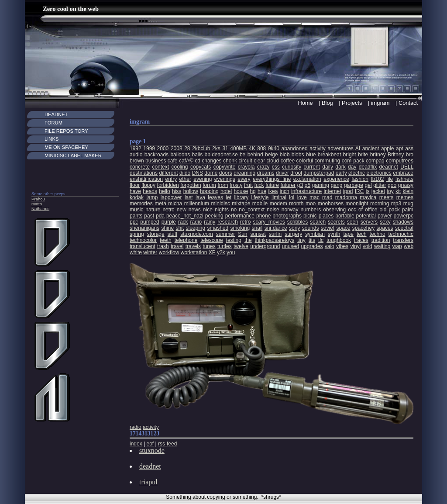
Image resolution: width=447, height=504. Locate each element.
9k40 (274, 148)
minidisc (221, 204)
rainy (210, 222)
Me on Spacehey (66, 147)
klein (408, 191)
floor (135, 185)
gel (368, 185)
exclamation (307, 179)
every (244, 179)
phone (263, 216)
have (135, 191)
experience (336, 179)
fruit (248, 185)
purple (169, 222)
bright (350, 155)
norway (290, 210)
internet (332, 191)
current (312, 167)
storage (156, 234)
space (343, 228)
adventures (340, 148)
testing (234, 240)
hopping (209, 191)
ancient (371, 148)
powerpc (404, 216)
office (371, 210)
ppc (134, 222)
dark (340, 167)
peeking (214, 216)
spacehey (363, 228)
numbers (311, 210)
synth (334, 234)
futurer (288, 185)
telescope (211, 240)
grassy (406, 185)
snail (257, 228)
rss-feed (167, 444)
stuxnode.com (197, 234)
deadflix (368, 167)
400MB (238, 148)
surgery (293, 234)
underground (265, 246)
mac (315, 197)
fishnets (404, 179)
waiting (382, 246)
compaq (375, 161)
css (276, 167)
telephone (186, 240)
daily (328, 167)
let (229, 197)
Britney (396, 155)
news (195, 210)
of (361, 210)
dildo (185, 173)
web (409, 246)
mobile (260, 204)
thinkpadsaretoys (275, 240)
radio (196, 222)
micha (175, 204)
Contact (408, 103)
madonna (346, 197)
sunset (258, 234)
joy (390, 191)
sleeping (195, 228)
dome (211, 173)
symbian (315, 234)
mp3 (396, 204)
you (231, 252)
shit (180, 228)
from (223, 185)
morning (380, 204)
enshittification (146, 179)
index (136, 444)
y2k (221, 252)
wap (397, 246)
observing (334, 210)
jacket (378, 191)
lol (292, 197)
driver (282, 173)
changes (211, 161)
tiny (301, 240)
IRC (359, 191)
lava (200, 197)
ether (185, 179)
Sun (242, 234)
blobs (298, 155)
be (242, 155)
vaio (330, 246)
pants (136, 216)
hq (253, 191)
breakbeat (329, 155)
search (318, 222)
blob (285, 155)
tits (312, 240)
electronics (379, 173)
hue (262, 191)
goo (392, 185)
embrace (403, 173)
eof (150, 444)
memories (141, 204)
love (302, 197)
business (156, 161)
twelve (241, 246)
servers (369, 222)
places (326, 216)
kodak (137, 197)
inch (285, 191)
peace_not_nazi (185, 216)
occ (352, 210)
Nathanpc (40, 209)
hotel (226, 191)
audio (136, 155)
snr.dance (276, 228)
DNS (198, 173)
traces (361, 240)
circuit (245, 161)
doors (226, 173)
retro (246, 222)
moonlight (357, 204)
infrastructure (306, 191)
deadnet (389, 167)
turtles (225, 246)
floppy (148, 185)
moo (311, 204)
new (182, 210)
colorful (305, 161)
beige (271, 155)
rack (183, 222)
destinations (144, 173)
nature (153, 210)
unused (291, 246)
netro (168, 210)
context (160, 167)
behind (255, 155)
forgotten (191, 185)
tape (349, 234)
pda (160, 216)
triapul (148, 482)
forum (209, 185)
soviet (328, 228)
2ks (216, 148)
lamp (152, 197)
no (234, 210)
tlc (321, 240)
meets (387, 197)
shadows (403, 222)
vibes (342, 246)
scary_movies (269, 222)
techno (378, 234)
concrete (140, 167)
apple (387, 148)
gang (337, 185)
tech (362, 234)
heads (150, 191)
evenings (225, 179)
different (168, 173)
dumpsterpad (319, 173)
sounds (311, 228)
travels (193, 246)
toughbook (339, 240)
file (390, 179)
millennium (197, 204)
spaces (385, 228)
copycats (201, 167)
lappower (171, 197)
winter (150, 252)
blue (311, 155)
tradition (381, 240)
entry (171, 179)
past (149, 216)
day (352, 167)
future (272, 185)
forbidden (168, 185)
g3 (300, 185)
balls (197, 155)
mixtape (241, 204)
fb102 (377, 179)
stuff (172, 234)
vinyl (355, 246)
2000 (163, 148)
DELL (407, 167)
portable (345, 216)
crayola (246, 167)
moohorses (331, 204)
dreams (266, 173)
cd (198, 161)
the (248, 240)
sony (294, 228)
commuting (328, 161)
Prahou (38, 199)
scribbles (297, 222)
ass (409, 148)
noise (273, 210)
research (228, 222)
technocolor (143, 240)
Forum (53, 123)
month (296, 204)
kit (398, 191)
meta (160, 204)
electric (357, 173)
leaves (215, 197)
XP (212, 252)
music (136, 210)
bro (410, 155)
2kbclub (201, 148)
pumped (150, 222)
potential (366, 216)
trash (163, 246)
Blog (327, 103)
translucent (143, 246)
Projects (352, 103)
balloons (180, 155)
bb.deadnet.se (221, 155)
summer (225, 234)
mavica (368, 197)
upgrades (312, 246)
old (383, 210)
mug (408, 204)
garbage (354, 185)
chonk (230, 161)
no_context (252, 210)
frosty (236, 185)
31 (225, 148)
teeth (166, 240)
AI (358, 148)
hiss (177, 191)
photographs (287, 216)
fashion (360, 179)
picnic (310, 216)
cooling (179, 167)
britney (378, 155)
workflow (169, 252)
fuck (259, 185)
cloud (273, 161)
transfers (403, 240)
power (385, 216)
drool (296, 173)
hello (164, 191)
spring (137, 234)
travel (177, 246)
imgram (380, 103)
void (368, 246)
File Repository (66, 131)
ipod (348, 191)
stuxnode (152, 450)
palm (408, 210)
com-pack (353, 161)
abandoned (295, 148)
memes (405, 197)
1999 (149, 148)
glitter (380, 185)
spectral (404, 228)
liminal (279, 197)
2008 (177, 148)
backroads (156, 155)
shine (167, 228)
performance (240, 216)
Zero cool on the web (71, 9)
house (241, 191)
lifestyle (260, 197)
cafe (173, 161)
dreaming (244, 173)
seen (353, 222)
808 (261, 148)
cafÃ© (186, 161)
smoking (240, 228)
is (368, 191)
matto (37, 204)
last (189, 197)
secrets (336, 222)
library (241, 197)
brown (137, 161)
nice (208, 210)
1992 (136, 148)
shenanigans (144, 228)
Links (52, 139)
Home (305, 103)
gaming (321, 185)
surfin (275, 234)
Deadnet (56, 114)
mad (327, 197)
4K (252, 148)
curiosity (292, 167)
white (136, 252)
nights (222, 210)
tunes (209, 246)
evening (203, 179)
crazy (263, 167)
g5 (308, 185)
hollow (191, 191)
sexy (385, 222)
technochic (401, 234)
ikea (273, 191)
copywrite (225, 167)
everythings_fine (272, 179)
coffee (288, 161)
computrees (400, 161)
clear (259, 161)
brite (363, 155)
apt (400, 148)
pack (394, 210)
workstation (194, 252)
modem (279, 204)
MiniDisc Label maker (73, 155)
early (341, 173)
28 (187, 148)
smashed (218, 228)
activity (318, 148)
